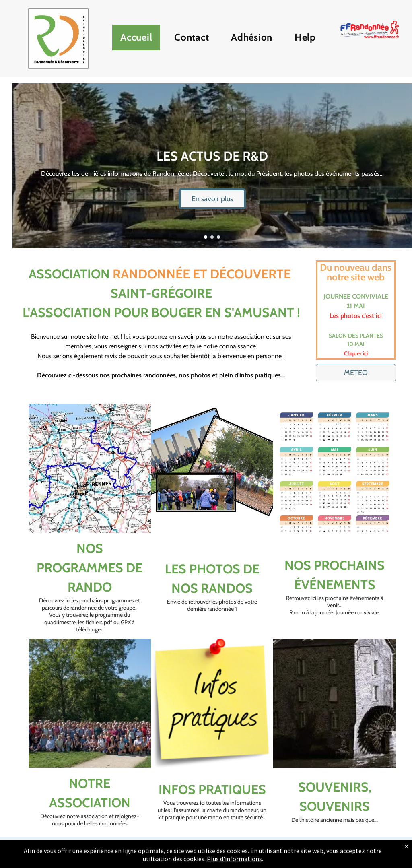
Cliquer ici (356, 353)
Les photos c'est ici (356, 316)
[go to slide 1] (206, 237)
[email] (212, 853)
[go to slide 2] (212, 237)
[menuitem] (139, 39)
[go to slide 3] (218, 237)
